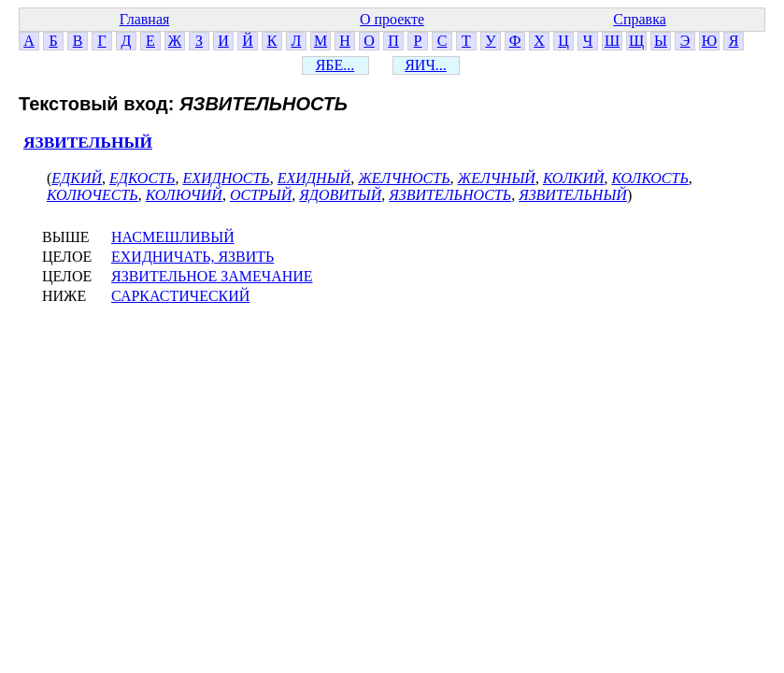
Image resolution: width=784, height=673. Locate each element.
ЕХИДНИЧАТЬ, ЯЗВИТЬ (192, 257)
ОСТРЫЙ (261, 195)
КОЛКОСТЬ (650, 178)
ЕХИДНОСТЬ (226, 178)
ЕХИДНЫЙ (314, 178)
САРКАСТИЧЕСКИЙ (180, 296)
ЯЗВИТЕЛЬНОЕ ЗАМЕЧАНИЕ (212, 276)
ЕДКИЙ (77, 178)
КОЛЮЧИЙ (184, 195)
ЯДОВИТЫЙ (340, 195)
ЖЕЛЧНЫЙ (497, 178)
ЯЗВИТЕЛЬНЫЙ (88, 143)
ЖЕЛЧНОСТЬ (404, 178)
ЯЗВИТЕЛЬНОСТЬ (450, 195)
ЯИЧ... (426, 65)
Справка (640, 19)
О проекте (392, 19)
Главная (145, 19)
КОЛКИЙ (574, 178)
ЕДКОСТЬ (142, 178)
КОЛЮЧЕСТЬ (93, 195)
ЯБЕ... (335, 65)
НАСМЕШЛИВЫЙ (173, 237)
